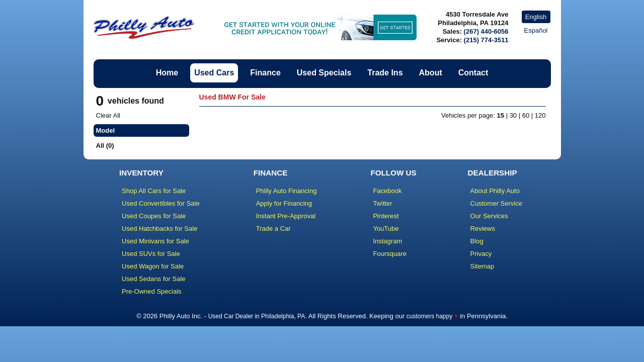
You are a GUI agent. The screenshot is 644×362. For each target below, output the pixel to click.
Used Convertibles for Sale (161, 203)
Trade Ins (385, 73)
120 (540, 115)
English (536, 17)
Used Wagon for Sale (153, 266)
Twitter (382, 203)
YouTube (386, 229)
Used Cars (214, 73)
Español (536, 30)
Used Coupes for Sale (154, 216)
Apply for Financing (284, 203)
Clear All (108, 115)
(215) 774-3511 (486, 40)
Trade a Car (273, 229)
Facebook (387, 191)
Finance (265, 73)
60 (526, 115)
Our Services (489, 216)
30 (513, 115)
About (431, 73)
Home (167, 73)
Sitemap (482, 266)
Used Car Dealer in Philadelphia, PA (257, 316)
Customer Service (496, 203)
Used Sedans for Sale (153, 279)
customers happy (429, 316)
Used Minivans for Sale (155, 241)
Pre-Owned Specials (152, 291)
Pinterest (386, 216)
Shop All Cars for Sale (154, 191)
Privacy (481, 254)
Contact (473, 73)
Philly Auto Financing (287, 191)
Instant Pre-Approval (286, 216)
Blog (477, 241)
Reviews (483, 229)
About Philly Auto (495, 191)
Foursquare (389, 254)
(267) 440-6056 (486, 31)
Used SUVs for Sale (151, 254)
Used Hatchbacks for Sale (159, 229)
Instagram (387, 241)
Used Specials (324, 73)
